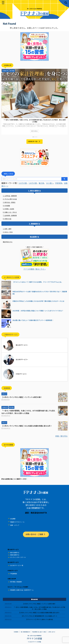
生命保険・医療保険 (12, 217)
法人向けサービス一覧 (17, 567)
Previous (3, 101)
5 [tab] (37, 137)
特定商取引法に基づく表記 (39, 634)
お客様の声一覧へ (34, 141)
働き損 (43, 183)
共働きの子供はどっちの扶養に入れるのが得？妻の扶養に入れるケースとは (38, 303)
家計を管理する (35, 191)
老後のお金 (8, 220)
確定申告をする (8, 244)
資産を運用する (15, 557)
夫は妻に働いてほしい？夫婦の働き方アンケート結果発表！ (33, 322)
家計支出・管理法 (11, 203)
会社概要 (13, 520)
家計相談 (13, 584)
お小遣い (52, 183)
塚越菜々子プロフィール (17, 524)
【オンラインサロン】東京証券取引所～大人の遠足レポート (39, 618)
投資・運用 (8, 230)
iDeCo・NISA (9, 234)
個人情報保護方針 (25, 634)
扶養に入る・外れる (12, 213)
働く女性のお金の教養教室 (34, 638)
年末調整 (8, 206)
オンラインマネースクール (18, 559)
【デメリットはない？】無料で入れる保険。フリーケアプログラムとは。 (38, 284)
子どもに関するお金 (12, 199)
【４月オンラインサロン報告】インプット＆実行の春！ (23, 399)
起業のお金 (20, 592)
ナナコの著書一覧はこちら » (34, 271)
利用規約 (16, 634)
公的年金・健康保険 (12, 196)
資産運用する (35, 225)
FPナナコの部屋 (34, 640)
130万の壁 (34, 183)
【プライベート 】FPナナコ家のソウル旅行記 (39, 621)
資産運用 (19, 584)
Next (66, 101)
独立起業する (34, 238)
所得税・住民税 (10, 210)
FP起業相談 (14, 576)
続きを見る (34, 131)
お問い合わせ (52, 634)
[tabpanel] (34, 102)
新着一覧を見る (61, 438)
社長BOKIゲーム (29, 592)
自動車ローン (7, 186)
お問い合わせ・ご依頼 (36, 536)
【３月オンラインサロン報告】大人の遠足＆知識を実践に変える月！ (28, 428)
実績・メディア (15, 527)
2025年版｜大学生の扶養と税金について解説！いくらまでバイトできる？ (38, 312)
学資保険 (62, 183)
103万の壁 (23, 183)
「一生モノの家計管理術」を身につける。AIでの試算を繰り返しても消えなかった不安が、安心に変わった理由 (34, 121)
